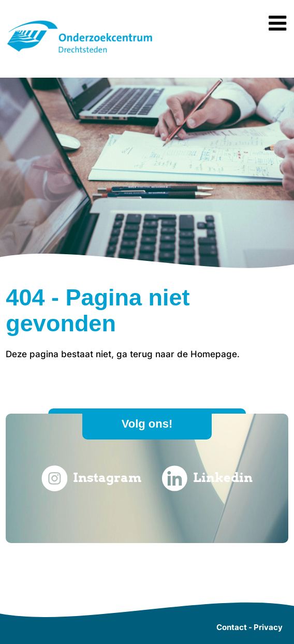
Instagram (92, 478)
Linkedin (207, 478)
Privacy (268, 627)
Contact (232, 627)
